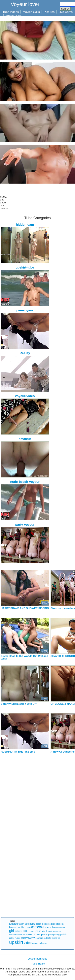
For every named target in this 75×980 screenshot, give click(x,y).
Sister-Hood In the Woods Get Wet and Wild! (24, 657)
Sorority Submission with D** (19, 704)
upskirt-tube (25, 267)
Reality (25, 353)
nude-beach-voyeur (25, 482)
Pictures (49, 12)
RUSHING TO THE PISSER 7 (18, 752)
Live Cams (66, 12)
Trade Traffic (37, 964)
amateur (25, 439)
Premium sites (12, 15)
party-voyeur (25, 525)
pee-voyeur (25, 310)
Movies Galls (31, 12)
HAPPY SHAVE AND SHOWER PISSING (25, 608)
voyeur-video (25, 396)
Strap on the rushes (63, 608)
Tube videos (11, 12)
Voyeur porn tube (37, 959)
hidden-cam (25, 225)
